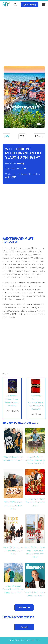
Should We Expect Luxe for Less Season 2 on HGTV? (13, 551)
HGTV (7, 136)
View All (24, 627)
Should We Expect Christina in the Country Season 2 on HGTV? (35, 461)
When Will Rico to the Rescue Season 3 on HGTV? (13, 505)
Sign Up (33, 5)
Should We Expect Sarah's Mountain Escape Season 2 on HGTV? (13, 589)
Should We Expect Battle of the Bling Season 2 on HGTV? (35, 502)
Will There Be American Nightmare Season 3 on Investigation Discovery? (36, 402)
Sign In (25, 5)
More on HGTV (24, 608)
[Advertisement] (24, 36)
